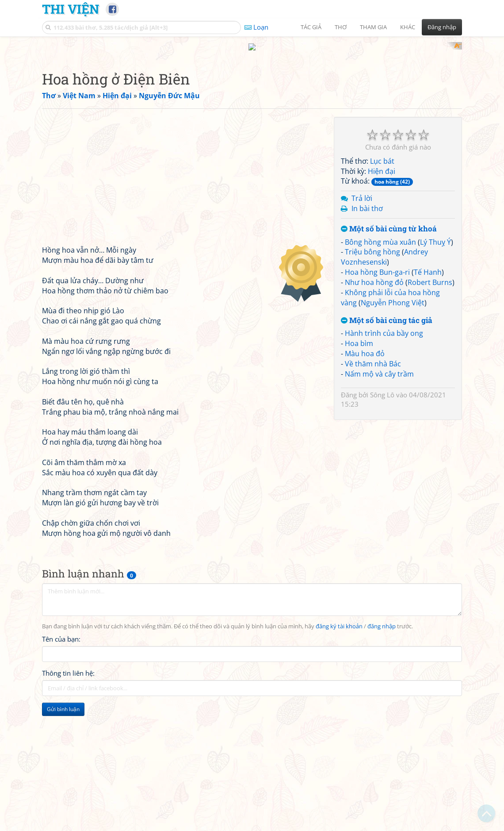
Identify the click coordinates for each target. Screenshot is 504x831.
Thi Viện (71, 9)
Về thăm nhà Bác (373, 479)
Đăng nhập (442, 27)
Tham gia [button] (373, 27)
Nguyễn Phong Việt (393, 418)
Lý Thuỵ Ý (435, 358)
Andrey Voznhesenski (384, 372)
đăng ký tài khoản (339, 742)
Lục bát (382, 277)
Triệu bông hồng (372, 367)
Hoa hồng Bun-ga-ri (377, 388)
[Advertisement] (252, 104)
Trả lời (362, 314)
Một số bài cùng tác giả (387, 436)
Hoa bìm (359, 459)
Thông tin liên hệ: (68, 789)
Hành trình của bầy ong (384, 449)
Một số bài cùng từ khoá (389, 344)
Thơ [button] (341, 27)
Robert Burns (430, 398)
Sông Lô (382, 510)
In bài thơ (367, 324)
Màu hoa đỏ (365, 469)
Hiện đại (382, 287)
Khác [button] (408, 27)
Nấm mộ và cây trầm (379, 489)
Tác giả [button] (311, 27)
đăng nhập (382, 742)
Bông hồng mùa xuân (380, 358)
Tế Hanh (428, 388)
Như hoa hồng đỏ (374, 398)
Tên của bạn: (61, 754)
